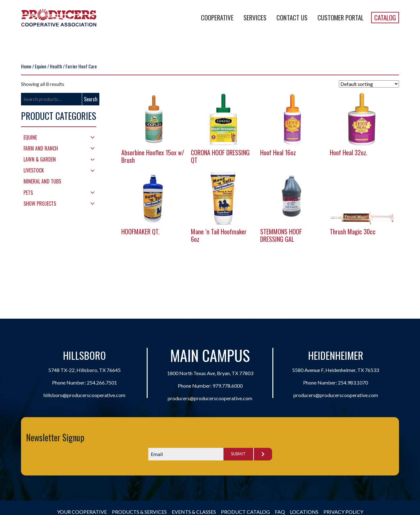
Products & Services (139, 512)
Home (26, 66)
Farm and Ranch (41, 148)
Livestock (34, 170)
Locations (304, 512)
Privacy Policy (343, 512)
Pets (28, 193)
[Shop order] (369, 84)
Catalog (385, 17)
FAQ (280, 512)
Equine (41, 66)
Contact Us (292, 17)
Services (255, 17)
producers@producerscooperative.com (210, 398)
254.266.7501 (102, 382)
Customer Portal (341, 17)
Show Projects (40, 204)
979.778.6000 (228, 386)
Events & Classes (194, 512)
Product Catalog (245, 512)
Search (91, 99)
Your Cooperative (82, 512)
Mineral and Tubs (42, 181)
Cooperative (217, 17)
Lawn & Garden (40, 159)
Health (56, 66)
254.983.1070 (353, 382)
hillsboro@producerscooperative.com (84, 395)
